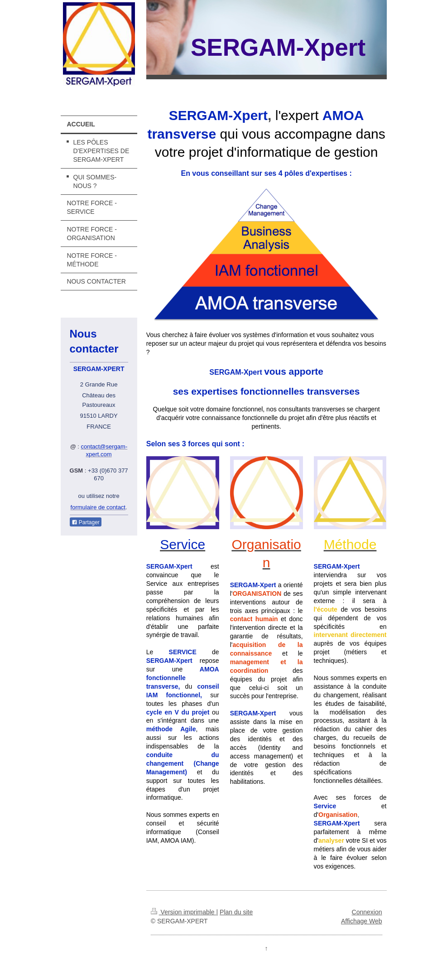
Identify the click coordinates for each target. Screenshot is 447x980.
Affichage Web (362, 921)
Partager (86, 522)
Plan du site (236, 912)
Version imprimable (184, 912)
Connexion (367, 912)
